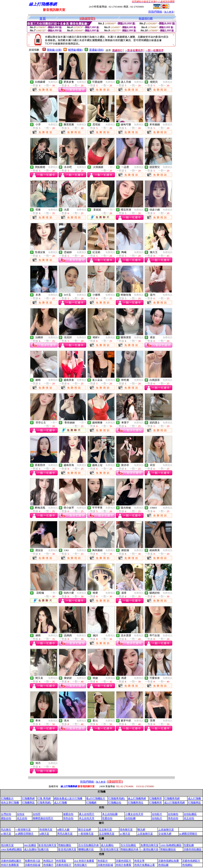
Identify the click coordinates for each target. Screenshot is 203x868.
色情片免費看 (124, 865)
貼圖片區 (44, 849)
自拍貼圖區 (190, 814)
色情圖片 (48, 865)
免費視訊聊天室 (150, 845)
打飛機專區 (28, 803)
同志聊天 (6, 829)
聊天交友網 (85, 829)
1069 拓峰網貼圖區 (171, 845)
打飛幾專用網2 (117, 798)
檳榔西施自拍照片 (43, 818)
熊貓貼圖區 (65, 845)
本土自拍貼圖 (110, 814)
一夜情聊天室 (23, 829)
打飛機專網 (28, 798)
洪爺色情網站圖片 (11, 861)
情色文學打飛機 (10, 803)
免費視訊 (53, 82)
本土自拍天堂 (87, 818)
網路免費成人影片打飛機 (68, 798)
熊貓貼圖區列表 (130, 849)
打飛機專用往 (136, 803)
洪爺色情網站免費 (169, 861)
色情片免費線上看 (145, 865)
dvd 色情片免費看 (84, 861)
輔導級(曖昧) (76, 50)
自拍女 (21, 814)
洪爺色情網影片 (191, 861)
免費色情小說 (33, 861)
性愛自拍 (107, 818)
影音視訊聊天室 (47, 845)
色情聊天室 (46, 829)
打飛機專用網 (172, 798)
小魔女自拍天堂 (134, 814)
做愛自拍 (68, 814)
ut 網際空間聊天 (24, 834)
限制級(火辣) (54, 50)
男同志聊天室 (65, 834)
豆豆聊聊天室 (107, 834)
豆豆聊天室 (105, 829)
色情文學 (139, 861)
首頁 (43, 19)
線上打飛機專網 (137, 798)
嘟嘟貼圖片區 (86, 849)
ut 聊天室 (6, 834)
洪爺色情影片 (124, 861)
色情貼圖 (163, 865)
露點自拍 (6, 818)
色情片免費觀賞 (10, 865)
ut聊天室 (44, 834)
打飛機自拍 (115, 803)
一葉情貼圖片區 (150, 849)
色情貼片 (48, 861)
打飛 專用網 (44, 798)
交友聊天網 (165, 834)
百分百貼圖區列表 (89, 845)
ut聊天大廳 (63, 829)
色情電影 (61, 861)
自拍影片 (157, 814)
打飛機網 (91, 803)
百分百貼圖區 (128, 845)
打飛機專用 (155, 798)
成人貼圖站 (107, 845)
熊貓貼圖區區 (168, 849)
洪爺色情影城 (33, 865)
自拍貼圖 (130, 818)
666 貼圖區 (30, 845)
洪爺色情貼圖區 (193, 849)
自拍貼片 (157, 818)
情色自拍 (68, 818)
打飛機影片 (7, 798)
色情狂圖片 (81, 865)
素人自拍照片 (87, 814)
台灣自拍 (6, 814)
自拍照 (37, 814)
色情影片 (103, 861)
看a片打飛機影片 (96, 798)
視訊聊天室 (7, 845)
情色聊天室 (126, 829)
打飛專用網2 (44, 803)
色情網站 (187, 865)
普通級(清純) (97, 50)
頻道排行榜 (146, 19)
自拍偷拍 (173, 814)
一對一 (111, 167)
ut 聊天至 (125, 834)
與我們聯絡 (155, 12)
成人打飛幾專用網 (174, 803)
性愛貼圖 (189, 845)
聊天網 (141, 829)
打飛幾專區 (194, 803)
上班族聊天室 (166, 829)
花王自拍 (22, 818)
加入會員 (169, 12)
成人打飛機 (194, 798)
